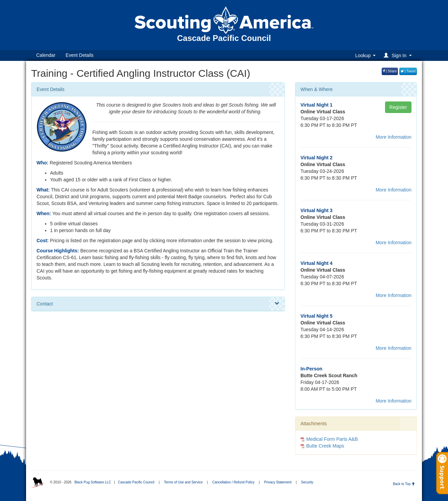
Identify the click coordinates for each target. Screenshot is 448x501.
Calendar (46, 55)
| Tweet (408, 71)
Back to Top (404, 484)
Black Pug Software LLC (93, 482)
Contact (158, 304)
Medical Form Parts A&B (332, 439)
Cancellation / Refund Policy (233, 482)
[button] (399, 55)
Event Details (80, 55)
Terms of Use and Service (183, 482)
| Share (390, 71)
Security (307, 482)
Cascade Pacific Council (136, 482)
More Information (394, 137)
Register (398, 107)
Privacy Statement (278, 482)
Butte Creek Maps (325, 446)
